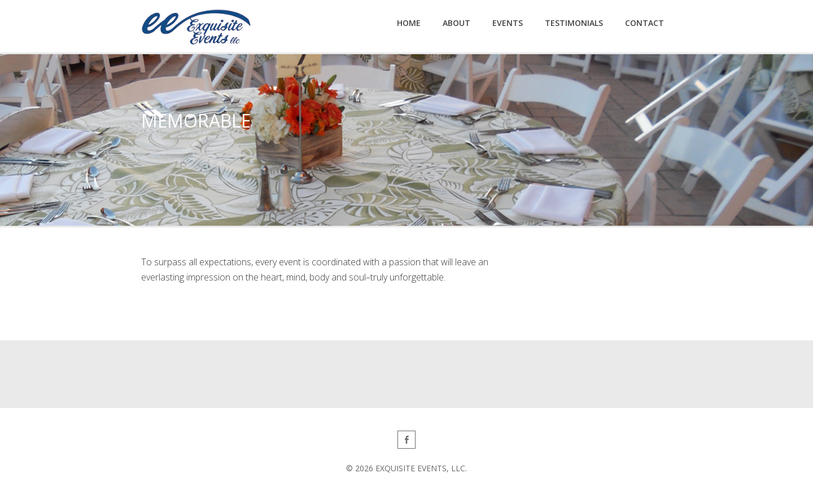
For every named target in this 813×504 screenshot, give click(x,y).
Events (508, 23)
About (456, 23)
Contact (644, 23)
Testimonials (574, 23)
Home (409, 23)
